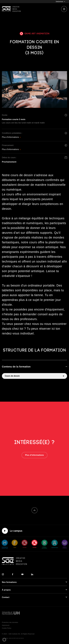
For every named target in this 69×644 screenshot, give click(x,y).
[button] (4, 640)
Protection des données (10, 622)
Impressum (6, 625)
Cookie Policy (7, 628)
